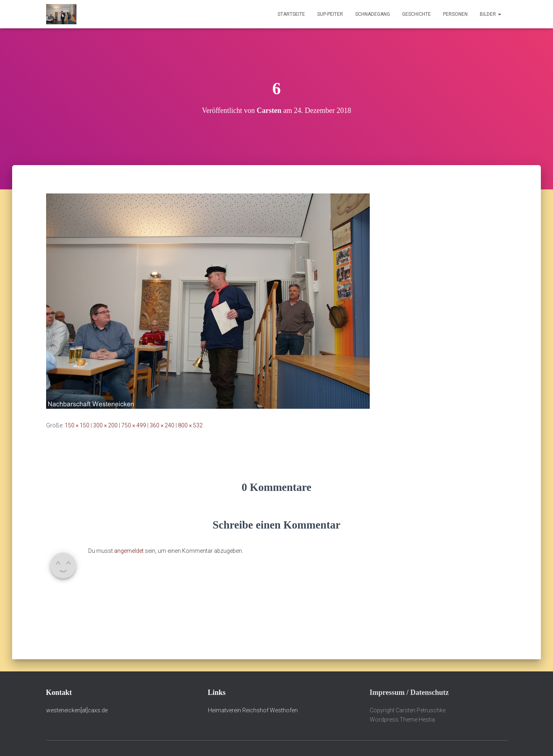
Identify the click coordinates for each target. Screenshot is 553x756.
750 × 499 (134, 425)
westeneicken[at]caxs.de (77, 710)
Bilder (490, 14)
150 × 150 (77, 425)
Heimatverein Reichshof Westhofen (253, 710)
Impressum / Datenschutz (409, 692)
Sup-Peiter (330, 14)
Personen (455, 14)
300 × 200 (105, 425)
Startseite (291, 14)
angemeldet (129, 551)
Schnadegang (373, 14)
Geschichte (416, 14)
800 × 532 (190, 425)
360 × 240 (162, 425)
